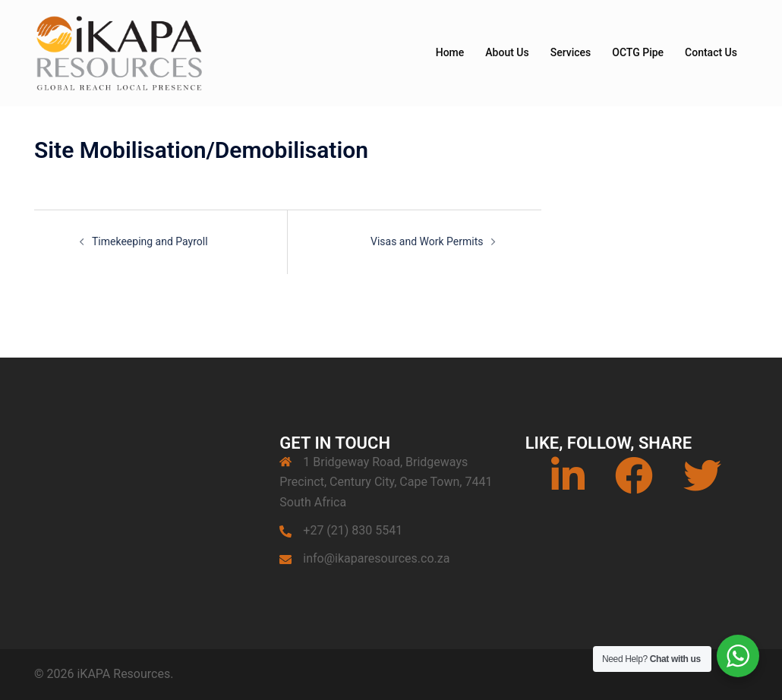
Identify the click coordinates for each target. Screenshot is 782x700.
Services (571, 52)
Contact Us (711, 52)
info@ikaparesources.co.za (376, 558)
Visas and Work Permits (427, 241)
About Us (507, 52)
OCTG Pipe (638, 52)
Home (450, 52)
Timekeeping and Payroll (150, 241)
